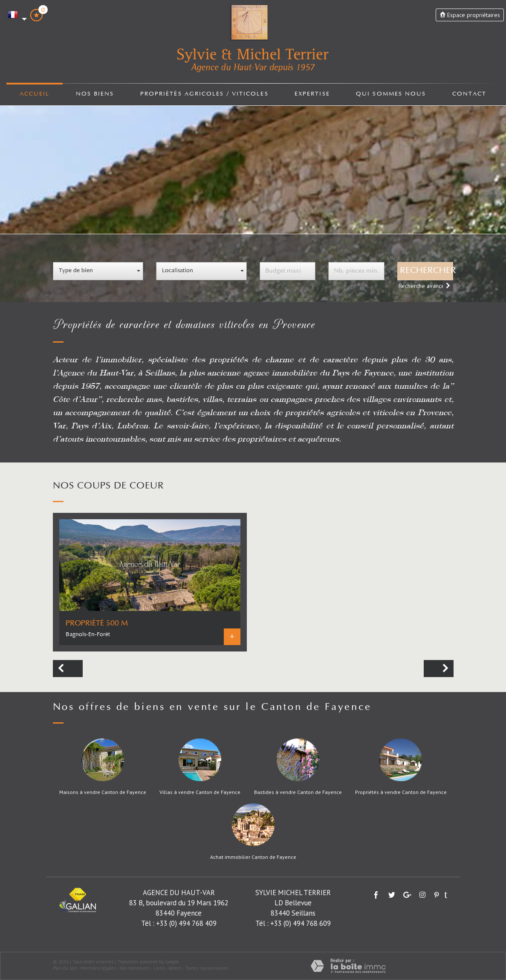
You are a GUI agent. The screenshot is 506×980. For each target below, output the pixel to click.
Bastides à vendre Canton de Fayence (298, 792)
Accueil (34, 95)
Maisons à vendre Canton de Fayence (103, 792)
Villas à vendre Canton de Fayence (200, 792)
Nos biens (94, 95)
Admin (175, 968)
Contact (470, 95)
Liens (159, 968)
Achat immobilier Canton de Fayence (253, 857)
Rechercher (427, 271)
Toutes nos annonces (207, 968)
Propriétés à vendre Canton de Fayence (401, 792)
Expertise (313, 95)
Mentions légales (98, 968)
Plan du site (65, 968)
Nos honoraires (135, 968)
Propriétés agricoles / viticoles (204, 95)
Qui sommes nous (392, 95)
